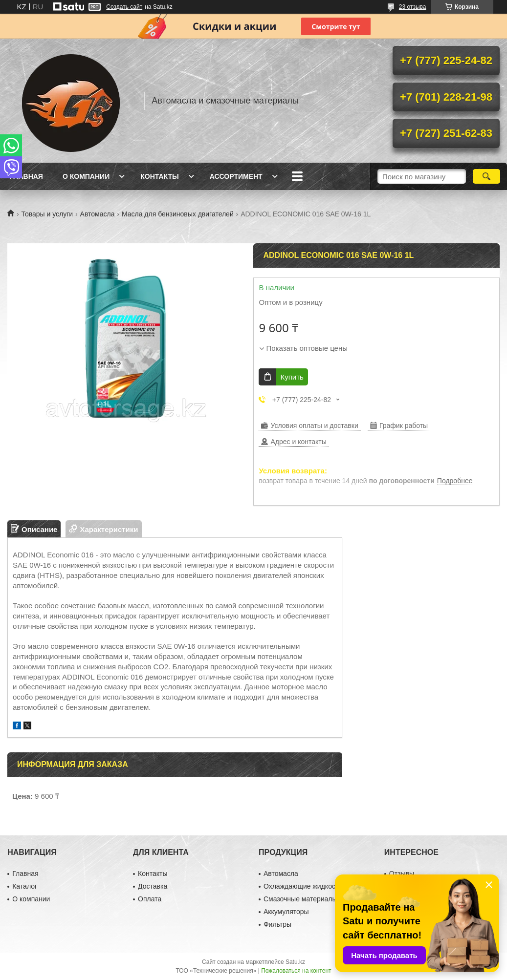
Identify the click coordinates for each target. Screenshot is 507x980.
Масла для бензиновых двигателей (178, 214)
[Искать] (486, 176)
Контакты (159, 176)
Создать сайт (124, 7)
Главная (26, 176)
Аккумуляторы (286, 912)
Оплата (150, 899)
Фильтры (277, 924)
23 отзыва (413, 7)
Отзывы (402, 873)
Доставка (153, 886)
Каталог (25, 886)
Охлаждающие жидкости (303, 886)
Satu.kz (295, 962)
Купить (292, 377)
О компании (86, 176)
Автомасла (98, 214)
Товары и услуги (47, 214)
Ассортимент (236, 176)
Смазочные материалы (300, 899)
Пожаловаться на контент (296, 971)
